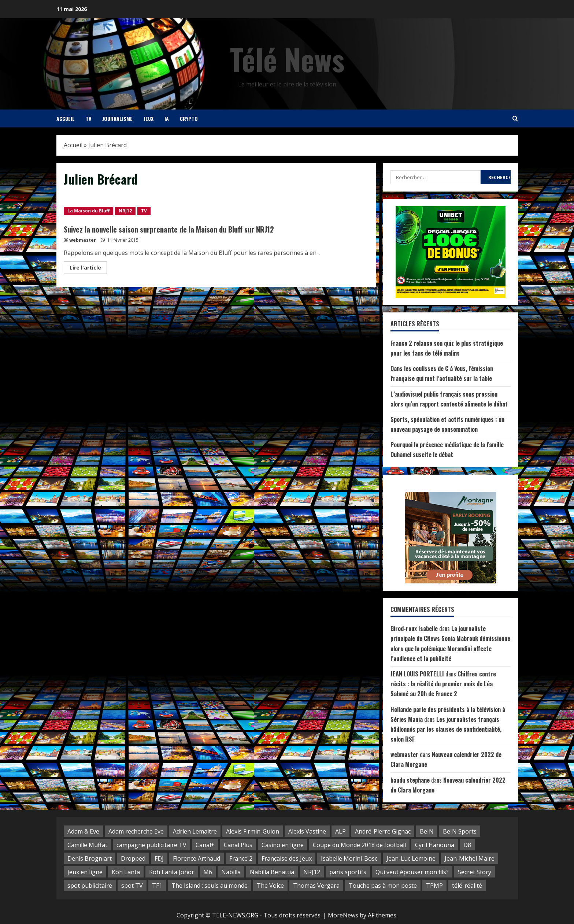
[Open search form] (515, 118)
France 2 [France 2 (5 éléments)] (241, 858)
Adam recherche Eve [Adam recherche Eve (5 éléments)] (136, 831)
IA (167, 118)
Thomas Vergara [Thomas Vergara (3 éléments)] (316, 886)
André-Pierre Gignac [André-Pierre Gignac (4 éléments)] (383, 831)
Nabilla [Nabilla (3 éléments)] (231, 872)
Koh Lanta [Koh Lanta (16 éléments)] (126, 872)
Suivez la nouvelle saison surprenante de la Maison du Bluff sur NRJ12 (169, 229)
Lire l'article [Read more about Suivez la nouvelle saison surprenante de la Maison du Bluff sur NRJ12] (88, 269)
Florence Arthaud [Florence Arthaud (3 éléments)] (197, 858)
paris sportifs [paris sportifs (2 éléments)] (348, 872)
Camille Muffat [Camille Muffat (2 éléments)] (87, 845)
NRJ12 (125, 211)
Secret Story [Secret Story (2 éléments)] (475, 872)
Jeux (149, 118)
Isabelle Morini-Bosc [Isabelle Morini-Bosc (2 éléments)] (349, 858)
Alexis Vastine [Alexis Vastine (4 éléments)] (307, 831)
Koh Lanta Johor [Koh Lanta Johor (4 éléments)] (172, 872)
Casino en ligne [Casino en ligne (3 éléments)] (283, 845)
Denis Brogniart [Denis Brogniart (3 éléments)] (90, 858)
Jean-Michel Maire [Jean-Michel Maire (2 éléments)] (470, 858)
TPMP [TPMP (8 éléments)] (434, 886)
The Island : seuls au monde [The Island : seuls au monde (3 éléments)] (210, 886)
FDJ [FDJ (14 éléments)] (159, 858)
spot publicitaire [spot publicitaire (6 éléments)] (90, 886)
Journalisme (117, 118)
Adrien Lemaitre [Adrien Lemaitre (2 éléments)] (195, 831)
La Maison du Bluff (88, 211)
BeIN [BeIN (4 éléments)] (427, 831)
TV (88, 118)
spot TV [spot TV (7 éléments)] (132, 886)
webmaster (83, 240)
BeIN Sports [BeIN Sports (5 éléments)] (460, 831)
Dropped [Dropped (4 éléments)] (133, 858)
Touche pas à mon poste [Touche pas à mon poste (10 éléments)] (383, 886)
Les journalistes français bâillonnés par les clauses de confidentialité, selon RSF (446, 729)
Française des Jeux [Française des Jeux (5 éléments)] (287, 858)
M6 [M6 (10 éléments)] (208, 872)
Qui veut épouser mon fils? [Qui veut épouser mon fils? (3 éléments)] (412, 872)
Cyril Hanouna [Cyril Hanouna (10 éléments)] (435, 845)
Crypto (189, 118)
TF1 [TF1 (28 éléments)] (157, 886)
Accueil (66, 118)
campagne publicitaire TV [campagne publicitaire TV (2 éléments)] (151, 845)
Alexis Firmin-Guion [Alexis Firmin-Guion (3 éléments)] (253, 831)
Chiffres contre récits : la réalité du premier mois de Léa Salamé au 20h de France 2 (443, 684)
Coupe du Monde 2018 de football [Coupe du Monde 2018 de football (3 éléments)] (359, 845)
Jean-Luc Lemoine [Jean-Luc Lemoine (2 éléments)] (411, 858)
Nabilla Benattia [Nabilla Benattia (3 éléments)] (272, 872)
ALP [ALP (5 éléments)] (340, 831)
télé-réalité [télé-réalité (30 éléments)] (467, 886)
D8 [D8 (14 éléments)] (467, 845)
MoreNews (343, 915)
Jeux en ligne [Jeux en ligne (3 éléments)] (85, 872)
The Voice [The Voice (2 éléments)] (270, 886)
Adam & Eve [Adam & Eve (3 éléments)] (83, 831)
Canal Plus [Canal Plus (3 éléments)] (238, 845)
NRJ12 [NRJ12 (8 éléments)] (312, 872)
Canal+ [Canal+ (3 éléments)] (205, 845)
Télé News (287, 59)
